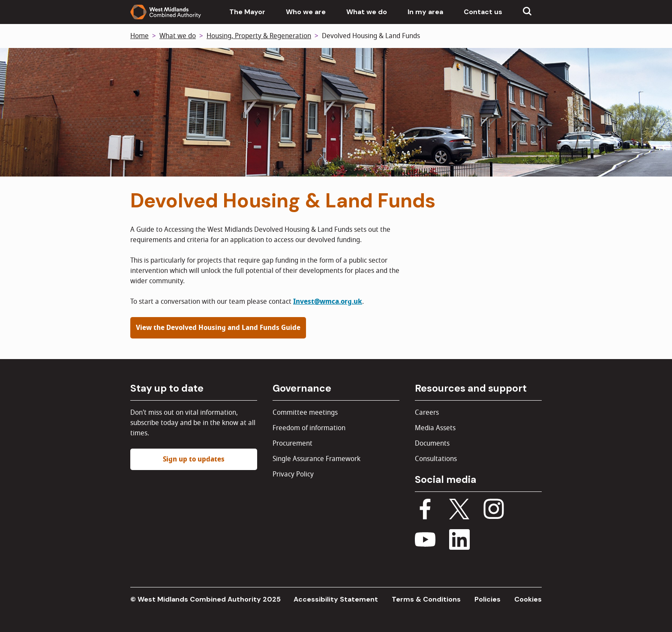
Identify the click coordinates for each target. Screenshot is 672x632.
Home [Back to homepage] (139, 36)
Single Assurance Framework (316, 459)
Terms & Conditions (426, 599)
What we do (367, 12)
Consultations (436, 459)
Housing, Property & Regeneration (259, 36)
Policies (487, 599)
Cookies (528, 599)
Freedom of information (309, 428)
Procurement (292, 443)
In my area (425, 12)
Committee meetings (305, 413)
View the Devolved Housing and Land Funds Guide (218, 328)
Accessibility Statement (336, 599)
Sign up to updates (194, 459)
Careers (427, 413)
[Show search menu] (527, 12)
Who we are (306, 12)
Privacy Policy (293, 474)
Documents (432, 443)
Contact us (483, 12)
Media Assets (435, 428)
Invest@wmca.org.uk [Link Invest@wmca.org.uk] (328, 302)
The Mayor (247, 12)
